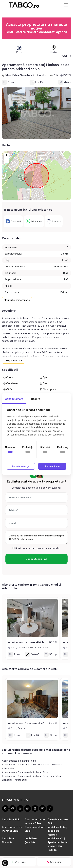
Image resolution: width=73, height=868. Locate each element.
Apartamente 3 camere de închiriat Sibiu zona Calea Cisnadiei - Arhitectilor (31, 778)
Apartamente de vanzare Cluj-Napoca (58, 846)
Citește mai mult (13, 361)
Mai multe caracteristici (17, 300)
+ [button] (7, 155)
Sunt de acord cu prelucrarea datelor (36, 548)
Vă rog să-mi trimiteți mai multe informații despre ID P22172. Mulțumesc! (36, 537)
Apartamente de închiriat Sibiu (19, 761)
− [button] (7, 160)
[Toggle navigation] (66, 5)
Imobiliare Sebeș (57, 827)
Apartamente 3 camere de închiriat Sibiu (25, 772)
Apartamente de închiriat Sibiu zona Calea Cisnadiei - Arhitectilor (32, 766)
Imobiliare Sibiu (11, 820)
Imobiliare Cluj (56, 838)
